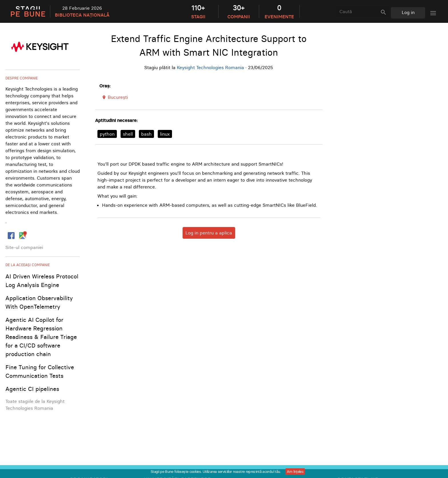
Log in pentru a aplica (209, 233)
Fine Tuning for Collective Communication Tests (40, 371)
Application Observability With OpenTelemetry (39, 302)
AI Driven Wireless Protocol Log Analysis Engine (42, 281)
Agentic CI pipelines (32, 389)
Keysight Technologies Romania (210, 67)
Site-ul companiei (24, 247)
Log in (408, 12)
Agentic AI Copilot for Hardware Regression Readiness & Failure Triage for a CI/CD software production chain (41, 337)
